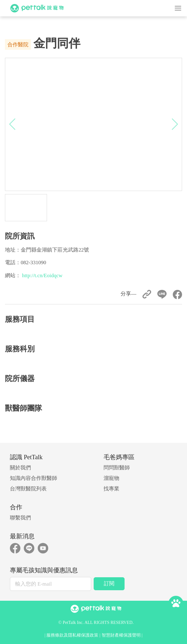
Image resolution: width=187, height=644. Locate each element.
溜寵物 (111, 478)
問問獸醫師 (117, 468)
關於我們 (20, 468)
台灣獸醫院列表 (28, 489)
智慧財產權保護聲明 (121, 635)
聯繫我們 (20, 518)
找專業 (111, 489)
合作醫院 (18, 45)
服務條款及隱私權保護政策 (72, 635)
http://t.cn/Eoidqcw (42, 275)
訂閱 (109, 584)
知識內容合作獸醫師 (34, 478)
